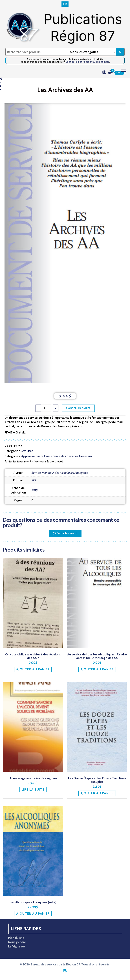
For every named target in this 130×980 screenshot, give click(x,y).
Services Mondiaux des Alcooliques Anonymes (60, 473)
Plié (34, 480)
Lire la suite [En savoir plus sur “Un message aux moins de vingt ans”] (33, 789)
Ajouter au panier (78, 408)
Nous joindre (17, 942)
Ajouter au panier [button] (33, 669)
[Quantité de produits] (46, 408)
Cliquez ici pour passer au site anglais (87, 62)
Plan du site (16, 938)
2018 (35, 490)
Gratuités (27, 451)
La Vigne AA (17, 946)
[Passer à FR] (65, 4)
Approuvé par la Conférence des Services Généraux (57, 456)
